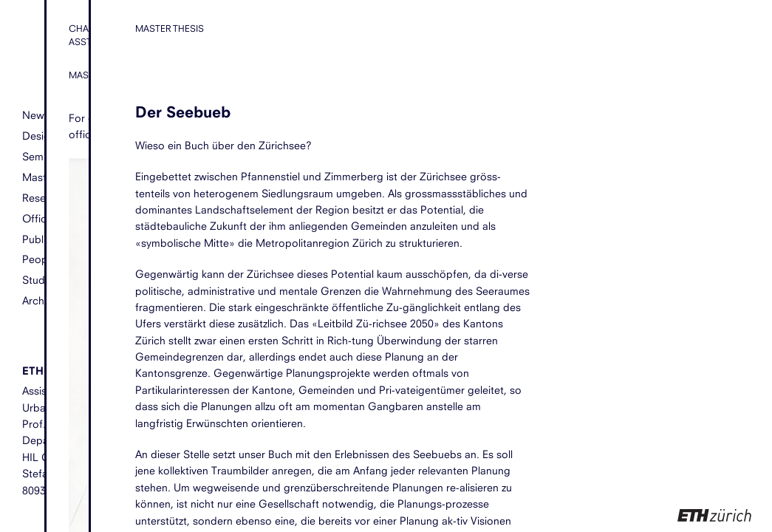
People (39, 259)
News (36, 115)
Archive (40, 300)
